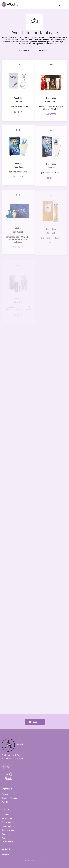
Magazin (5, 854)
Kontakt (5, 802)
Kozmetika (6, 834)
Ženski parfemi (8, 822)
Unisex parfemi (8, 826)
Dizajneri (5, 814)
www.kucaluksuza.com (32, 863)
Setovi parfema (8, 830)
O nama (5, 794)
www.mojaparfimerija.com (14, 863)
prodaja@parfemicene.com (13, 758)
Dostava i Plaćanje (9, 798)
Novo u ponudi (8, 842)
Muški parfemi (8, 818)
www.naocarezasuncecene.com (53, 863)
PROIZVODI (35, 722)
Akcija (4, 838)
